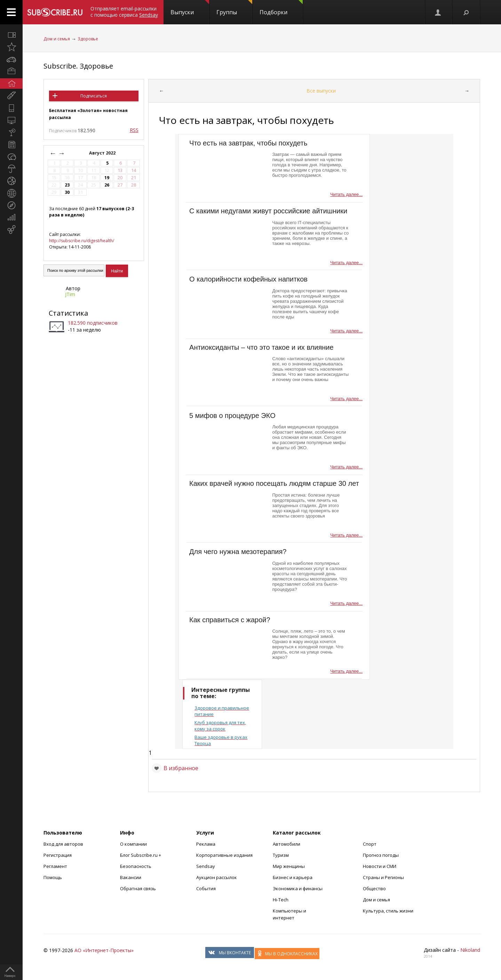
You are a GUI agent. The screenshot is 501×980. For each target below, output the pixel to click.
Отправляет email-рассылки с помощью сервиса (124, 12)
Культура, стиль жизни (388, 911)
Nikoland (470, 950)
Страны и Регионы (383, 877)
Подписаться (94, 96)
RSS (134, 130)
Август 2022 (103, 153)
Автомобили (287, 844)
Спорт (370, 844)
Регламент (55, 866)
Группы (234, 8)
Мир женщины (289, 866)
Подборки (281, 8)
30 (67, 192)
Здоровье (88, 39)
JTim (70, 294)
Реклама (206, 844)
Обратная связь (138, 888)
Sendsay (206, 866)
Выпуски (190, 8)
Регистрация (58, 855)
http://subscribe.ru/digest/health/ (82, 241)
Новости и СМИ (380, 866)
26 (107, 185)
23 (67, 185)
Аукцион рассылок (217, 877)
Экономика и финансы (298, 888)
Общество (374, 888)
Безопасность (136, 866)
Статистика (68, 313)
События (206, 888)
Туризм (281, 855)
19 (107, 178)
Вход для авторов (63, 844)
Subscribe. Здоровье (78, 66)
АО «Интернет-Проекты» (104, 950)
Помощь (53, 877)
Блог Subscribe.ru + (141, 855)
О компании (133, 844)
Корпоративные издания (224, 855)
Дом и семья (57, 39)
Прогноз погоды (381, 855)
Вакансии (131, 877)
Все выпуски (321, 91)
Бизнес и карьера (293, 877)
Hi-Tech (281, 900)
